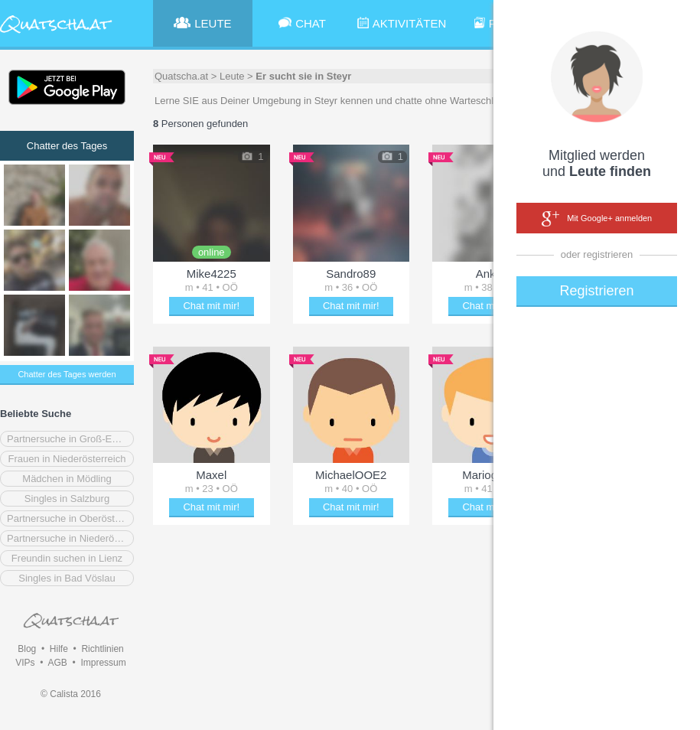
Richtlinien (102, 649)
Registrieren (596, 291)
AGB (57, 663)
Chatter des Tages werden (67, 374)
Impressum (103, 663)
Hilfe (59, 649)
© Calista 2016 (71, 694)
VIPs (25, 663)
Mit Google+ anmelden (597, 219)
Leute (232, 76)
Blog (27, 649)
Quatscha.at (181, 76)
